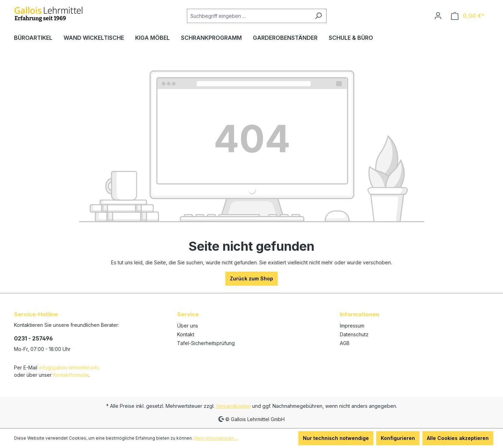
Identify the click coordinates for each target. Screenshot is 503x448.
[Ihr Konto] (438, 16)
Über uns (188, 326)
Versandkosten (233, 406)
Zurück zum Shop (251, 278)
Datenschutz (354, 334)
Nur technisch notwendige (336, 438)
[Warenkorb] (468, 16)
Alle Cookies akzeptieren (458, 438)
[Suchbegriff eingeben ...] (249, 16)
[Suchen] (318, 16)
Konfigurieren (398, 438)
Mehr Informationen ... (216, 438)
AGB (345, 343)
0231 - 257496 (33, 338)
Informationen (360, 314)
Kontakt (186, 334)
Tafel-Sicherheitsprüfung (206, 343)
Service (188, 314)
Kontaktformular (71, 375)
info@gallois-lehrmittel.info (69, 368)
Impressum (352, 326)
